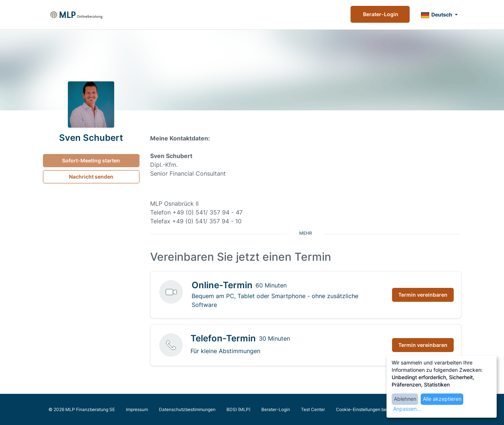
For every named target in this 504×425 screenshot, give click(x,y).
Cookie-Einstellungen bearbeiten (370, 409)
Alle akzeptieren (442, 399)
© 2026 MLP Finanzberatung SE (82, 409)
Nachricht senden (91, 177)
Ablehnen (405, 399)
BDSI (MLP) (238, 409)
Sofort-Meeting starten (91, 160)
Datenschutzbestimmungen (187, 409)
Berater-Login (380, 14)
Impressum (137, 409)
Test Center (313, 409)
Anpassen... (407, 409)
